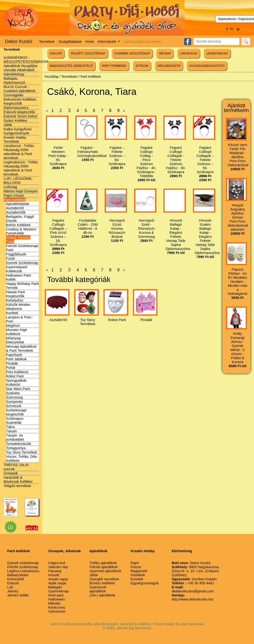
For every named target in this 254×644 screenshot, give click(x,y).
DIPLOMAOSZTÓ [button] (169, 66)
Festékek (138, 575)
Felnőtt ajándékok (103, 567)
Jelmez (13, 591)
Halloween (57, 599)
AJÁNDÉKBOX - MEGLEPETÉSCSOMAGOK (26, 59)
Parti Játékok (16, 359)
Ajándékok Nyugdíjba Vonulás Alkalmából (20, 68)
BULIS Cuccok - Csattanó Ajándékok (19, 89)
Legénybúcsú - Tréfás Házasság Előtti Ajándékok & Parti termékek (21, 168)
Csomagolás (13, 95)
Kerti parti (56, 595)
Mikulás (54, 603)
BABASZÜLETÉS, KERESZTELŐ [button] (71, 66)
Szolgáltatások (70, 41)
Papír (135, 563)
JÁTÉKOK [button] (142, 66)
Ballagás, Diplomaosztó (14, 80)
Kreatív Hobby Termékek (15, 139)
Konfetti (12, 313)
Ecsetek (137, 579)
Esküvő (13, 583)
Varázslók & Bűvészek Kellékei (18, 479)
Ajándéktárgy (14, 74)
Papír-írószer (14, 195)
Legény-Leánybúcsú (23, 571)
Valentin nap (58, 567)
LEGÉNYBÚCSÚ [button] (217, 54)
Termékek (47, 41)
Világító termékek (17, 486)
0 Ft (233, 29)
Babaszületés (18, 575)
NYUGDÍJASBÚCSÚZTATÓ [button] (207, 66)
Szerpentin (15, 402)
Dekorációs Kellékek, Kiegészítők (20, 101)
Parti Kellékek (15, 200)
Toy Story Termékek (22, 452)
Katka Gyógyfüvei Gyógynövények (18, 131)
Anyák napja (58, 579)
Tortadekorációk (19, 444)
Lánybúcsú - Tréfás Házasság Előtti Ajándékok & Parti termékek (19, 152)
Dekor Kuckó (19, 41)
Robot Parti (15, 376)
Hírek (90, 41)
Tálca (10, 427)
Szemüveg (14, 397)
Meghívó (13, 325)
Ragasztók (139, 571)
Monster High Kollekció (17, 332)
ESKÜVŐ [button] (56, 54)
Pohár (11, 368)
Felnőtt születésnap (23, 567)
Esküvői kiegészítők (19, 112)
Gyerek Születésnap (22, 263)
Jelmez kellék (18, 595)
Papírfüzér (14, 355)
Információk (107, 41)
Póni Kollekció (17, 372)
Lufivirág (10, 187)
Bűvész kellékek (102, 583)
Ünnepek (11, 473)
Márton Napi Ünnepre (21, 191)
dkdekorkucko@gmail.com (193, 589)
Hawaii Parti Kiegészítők (15, 294)
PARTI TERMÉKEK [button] (114, 66)
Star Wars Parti (18, 389)
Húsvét (54, 575)
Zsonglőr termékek (104, 579)
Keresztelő (16, 579)
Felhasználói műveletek (142, 41)
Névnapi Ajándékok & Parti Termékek (21, 348)
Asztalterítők (16, 212)
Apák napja (57, 583)
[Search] (217, 41)
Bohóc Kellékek (18, 225)
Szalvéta (13, 393)
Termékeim (69, 77)
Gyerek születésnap (23, 563)
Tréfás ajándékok (103, 563)
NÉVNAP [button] (165, 54)
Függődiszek (16, 254)
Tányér (12, 431)
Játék (8, 125)
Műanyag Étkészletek (15, 340)
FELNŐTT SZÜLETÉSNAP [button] (88, 54)
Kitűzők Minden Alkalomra (18, 307)
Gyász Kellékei (15, 120)
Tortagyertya (16, 448)
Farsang (55, 571)
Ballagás (55, 587)
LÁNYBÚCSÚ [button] (189, 54)
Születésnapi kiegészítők (16, 412)
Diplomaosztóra (16, 108)
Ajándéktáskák (18, 204)
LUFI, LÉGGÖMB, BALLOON (18, 181)
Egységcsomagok (145, 583)
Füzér (10, 258)
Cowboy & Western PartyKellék (21, 231)
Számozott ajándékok (98, 589)
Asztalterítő (15, 208)
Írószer (136, 567)
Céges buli (57, 563)
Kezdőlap (52, 77)
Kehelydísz (15, 300)
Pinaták (12, 363)
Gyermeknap (59, 591)
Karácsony (57, 607)
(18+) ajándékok (102, 595)
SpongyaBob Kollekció (16, 382)
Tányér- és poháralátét (15, 437)
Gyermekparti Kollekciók (17, 269)
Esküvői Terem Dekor (20, 116)
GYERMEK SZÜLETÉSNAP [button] (132, 54)
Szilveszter (57, 611)
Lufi (10, 587)
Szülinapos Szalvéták (15, 420)
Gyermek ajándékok (105, 571)
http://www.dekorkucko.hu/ (193, 597)
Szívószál (14, 406)
